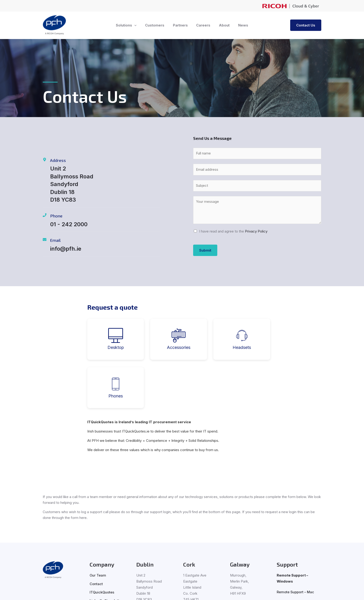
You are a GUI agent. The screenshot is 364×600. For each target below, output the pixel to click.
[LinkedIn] (46, 559)
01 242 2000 (147, 562)
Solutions (130, 25)
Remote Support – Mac (296, 544)
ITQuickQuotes (102, 544)
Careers (203, 25)
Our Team (98, 527)
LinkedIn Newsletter (106, 552)
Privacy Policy (256, 231)
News (239, 25)
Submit (205, 250)
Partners (181, 25)
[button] (138, 25)
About (222, 25)
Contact (96, 535)
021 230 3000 (195, 562)
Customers (157, 25)
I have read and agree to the (233, 231)
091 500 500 (241, 556)
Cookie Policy (199, 592)
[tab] (108, 339)
